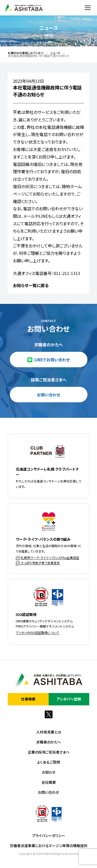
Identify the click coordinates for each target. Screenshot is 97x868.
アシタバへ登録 (69, 699)
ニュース (54, 53)
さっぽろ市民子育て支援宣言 (38, 563)
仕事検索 (28, 699)
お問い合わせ (48, 395)
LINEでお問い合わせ (52, 360)
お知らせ (49, 772)
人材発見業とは (49, 732)
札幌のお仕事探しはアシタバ (24, 53)
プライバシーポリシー (49, 836)
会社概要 (49, 782)
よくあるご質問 (48, 762)
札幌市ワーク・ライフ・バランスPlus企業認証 (47, 558)
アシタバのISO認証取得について (37, 633)
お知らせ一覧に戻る (31, 285)
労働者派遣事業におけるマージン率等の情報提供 (49, 846)
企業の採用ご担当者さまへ (49, 752)
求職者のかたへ (49, 742)
